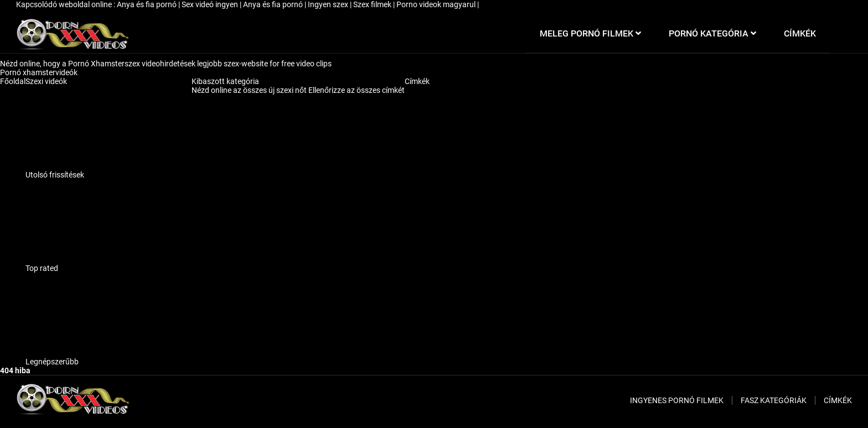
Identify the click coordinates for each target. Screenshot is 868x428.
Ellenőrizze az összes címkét (356, 90)
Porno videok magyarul (437, 4)
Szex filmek (373, 4)
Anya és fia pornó (148, 4)
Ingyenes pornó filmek (677, 400)
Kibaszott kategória (225, 81)
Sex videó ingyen (211, 4)
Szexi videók (46, 81)
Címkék (417, 81)
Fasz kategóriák (774, 400)
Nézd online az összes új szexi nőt (250, 90)
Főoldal (13, 81)
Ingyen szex (329, 4)
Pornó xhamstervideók (40, 72)
